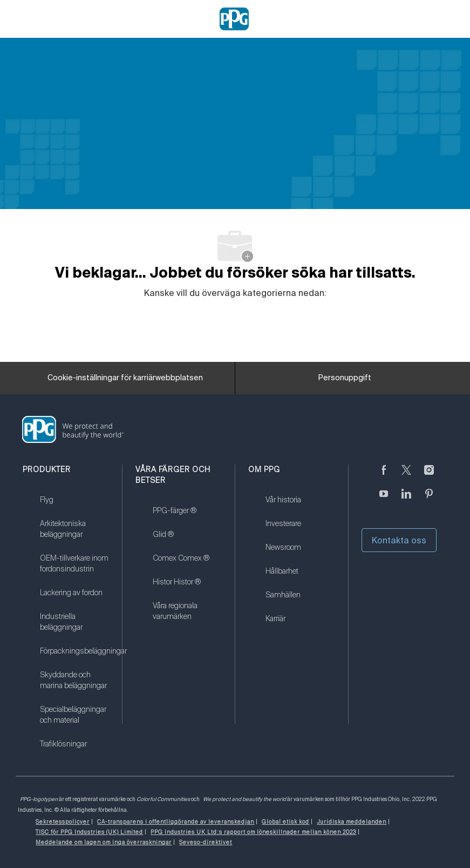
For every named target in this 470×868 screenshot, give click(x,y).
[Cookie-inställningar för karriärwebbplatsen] (125, 378)
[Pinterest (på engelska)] (429, 500)
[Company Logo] (234, 18)
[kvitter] (406, 476)
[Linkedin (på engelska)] (406, 500)
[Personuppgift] (345, 378)
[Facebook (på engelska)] (384, 476)
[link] (74, 507)
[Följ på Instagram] (429, 476)
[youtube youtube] (384, 500)
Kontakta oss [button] (399, 540)
